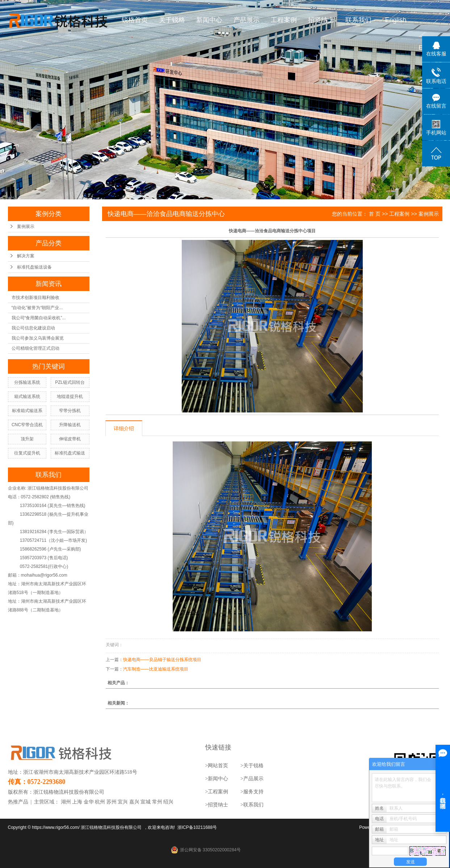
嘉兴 (134, 802)
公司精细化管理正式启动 (35, 348)
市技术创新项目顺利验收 (35, 298)
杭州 (100, 802)
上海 (77, 802)
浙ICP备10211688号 (197, 827)
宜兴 (123, 802)
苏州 (112, 802)
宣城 (146, 802)
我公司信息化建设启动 (33, 328)
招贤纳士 (321, 20)
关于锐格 (172, 20)
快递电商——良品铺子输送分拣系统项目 (162, 660)
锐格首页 (135, 20)
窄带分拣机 (70, 411)
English (396, 20)
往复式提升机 (27, 453)
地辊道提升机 (70, 396)
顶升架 (27, 439)
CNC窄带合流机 (27, 425)
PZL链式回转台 (70, 382)
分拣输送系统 (27, 382)
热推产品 (18, 802)
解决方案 (26, 256)
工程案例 (284, 20)
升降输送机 (70, 425)
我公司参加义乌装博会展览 (38, 338)
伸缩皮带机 (70, 439)
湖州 (66, 802)
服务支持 (253, 792)
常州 (157, 802)
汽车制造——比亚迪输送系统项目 (156, 669)
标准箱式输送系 (27, 411)
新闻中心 (209, 20)
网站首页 (218, 766)
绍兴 (168, 802)
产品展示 (247, 20)
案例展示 (26, 227)
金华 (89, 802)
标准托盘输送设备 (34, 267)
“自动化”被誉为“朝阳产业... (37, 308)
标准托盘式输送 (70, 453)
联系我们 (358, 20)
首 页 (375, 214)
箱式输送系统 (27, 396)
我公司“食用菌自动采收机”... (39, 318)
